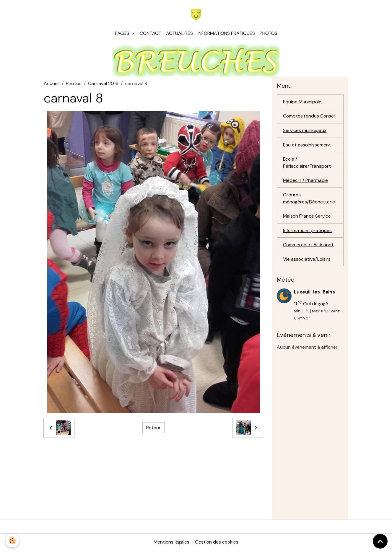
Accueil (52, 84)
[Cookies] (13, 541)
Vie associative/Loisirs (307, 261)
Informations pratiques (226, 34)
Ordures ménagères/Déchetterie (309, 200)
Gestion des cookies (217, 545)
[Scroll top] (380, 541)
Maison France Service (307, 218)
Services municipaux (305, 132)
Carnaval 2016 (103, 84)
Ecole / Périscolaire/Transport (307, 164)
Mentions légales (171, 545)
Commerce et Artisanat (309, 247)
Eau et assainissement (307, 146)
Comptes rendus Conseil (310, 117)
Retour (153, 429)
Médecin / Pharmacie (305, 182)
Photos (269, 34)
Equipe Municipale (302, 103)
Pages (123, 34)
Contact (151, 34)
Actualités (179, 34)
